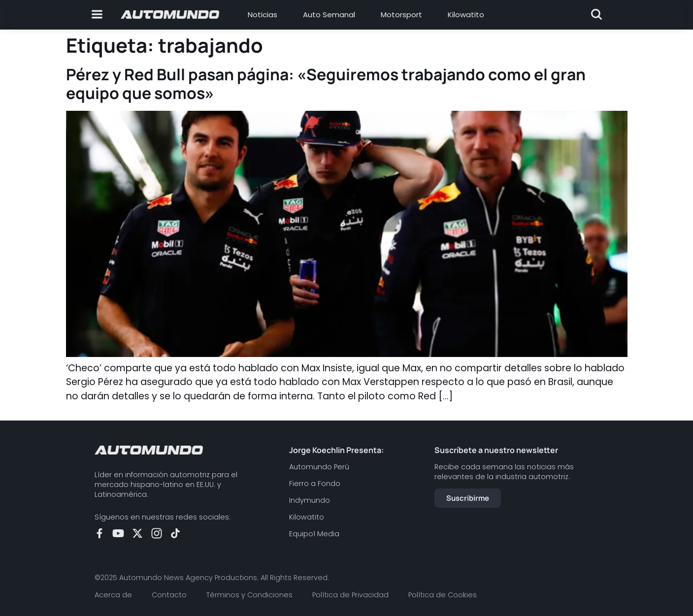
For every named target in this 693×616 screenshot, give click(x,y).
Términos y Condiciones (249, 595)
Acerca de (113, 595)
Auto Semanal (329, 15)
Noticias (263, 15)
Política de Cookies (443, 595)
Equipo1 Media (314, 534)
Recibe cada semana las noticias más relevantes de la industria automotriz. (504, 472)
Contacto (169, 595)
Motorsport (401, 15)
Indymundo (310, 500)
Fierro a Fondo (315, 484)
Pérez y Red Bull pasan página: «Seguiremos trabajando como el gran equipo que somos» (326, 84)
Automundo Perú (319, 467)
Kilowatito (466, 15)
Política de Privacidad (350, 595)
